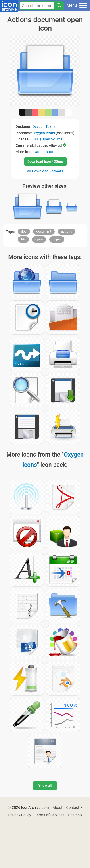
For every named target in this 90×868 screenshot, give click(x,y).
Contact (73, 807)
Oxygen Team (43, 126)
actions (66, 231)
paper (57, 239)
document (44, 231)
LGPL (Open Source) (47, 139)
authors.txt (44, 152)
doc (24, 231)
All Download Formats (45, 171)
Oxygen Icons (44, 133)
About (58, 807)
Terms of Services (50, 815)
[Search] (59, 6)
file (23, 239)
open (39, 239)
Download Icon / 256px (46, 162)
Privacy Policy (20, 815)
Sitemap (75, 815)
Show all (45, 785)
